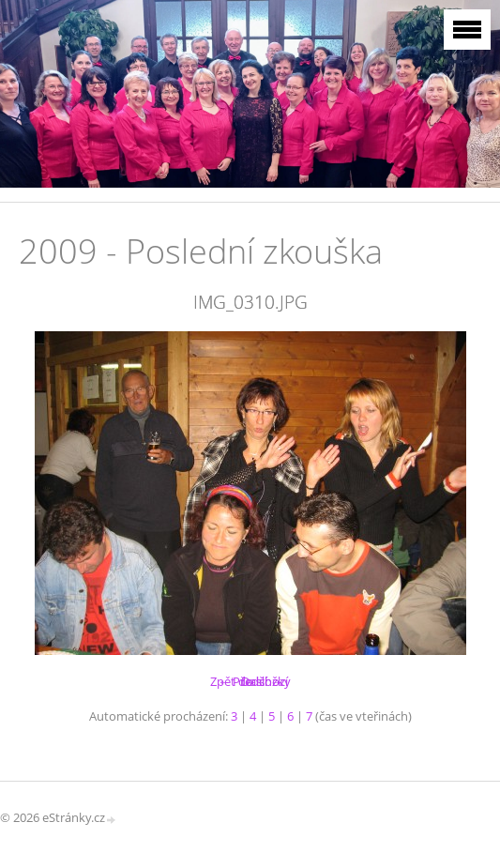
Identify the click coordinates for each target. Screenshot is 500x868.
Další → (262, 681)
